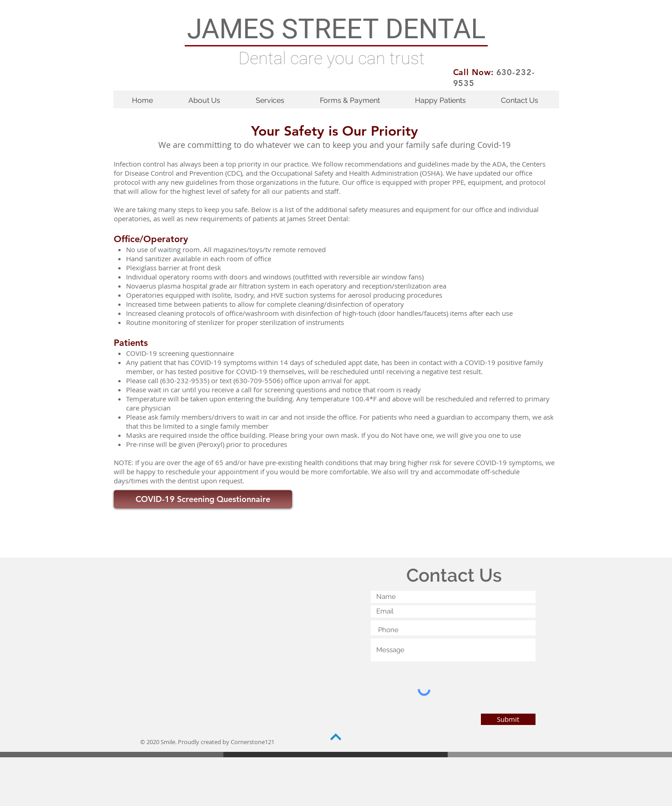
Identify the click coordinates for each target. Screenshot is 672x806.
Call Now (472, 72)
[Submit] (508, 719)
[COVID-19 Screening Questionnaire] (203, 499)
